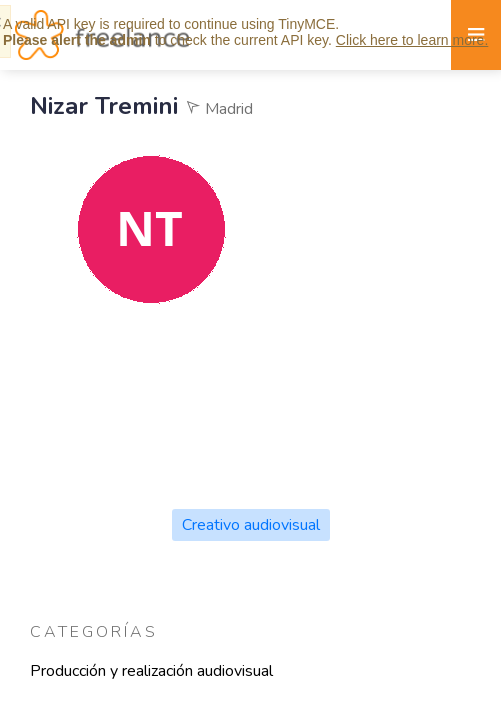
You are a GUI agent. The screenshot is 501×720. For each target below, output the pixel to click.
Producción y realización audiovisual (151, 671)
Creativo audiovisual (251, 525)
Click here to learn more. (412, 40)
